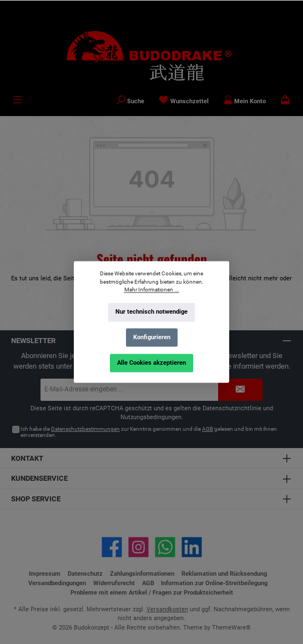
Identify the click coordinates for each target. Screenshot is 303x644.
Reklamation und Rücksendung (224, 574)
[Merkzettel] (184, 101)
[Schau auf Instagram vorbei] (138, 547)
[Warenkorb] (285, 101)
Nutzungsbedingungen (151, 417)
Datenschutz (85, 574)
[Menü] (18, 101)
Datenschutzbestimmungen (85, 429)
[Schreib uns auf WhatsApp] (165, 547)
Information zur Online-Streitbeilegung (214, 583)
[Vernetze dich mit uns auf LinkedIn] (192, 547)
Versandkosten (167, 609)
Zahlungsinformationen (142, 574)
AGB (208, 429)
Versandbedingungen (57, 583)
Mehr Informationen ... (152, 290)
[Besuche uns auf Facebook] (112, 547)
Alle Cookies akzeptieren (151, 363)
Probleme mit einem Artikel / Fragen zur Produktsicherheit (152, 593)
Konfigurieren (152, 337)
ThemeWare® (231, 628)
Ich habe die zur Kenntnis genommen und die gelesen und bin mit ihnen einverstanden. (149, 432)
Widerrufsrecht (114, 583)
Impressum (45, 574)
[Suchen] (130, 101)
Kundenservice (39, 478)
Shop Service (36, 499)
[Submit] (240, 390)
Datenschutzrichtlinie (232, 408)
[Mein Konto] (245, 101)
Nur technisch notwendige (151, 312)
